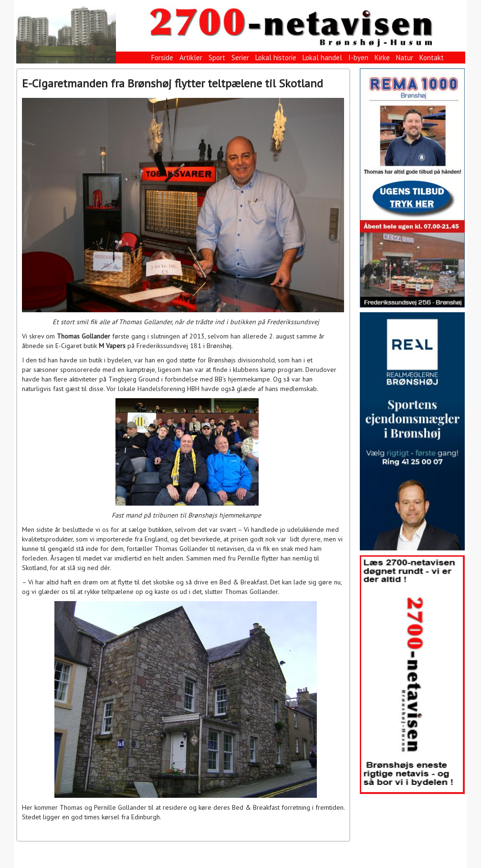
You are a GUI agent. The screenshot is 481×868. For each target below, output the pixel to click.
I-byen (358, 58)
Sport (217, 58)
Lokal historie (276, 58)
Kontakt (432, 58)
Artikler (191, 58)
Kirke (382, 58)
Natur (405, 58)
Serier (240, 58)
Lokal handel (322, 58)
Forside (162, 58)
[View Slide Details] (412, 188)
